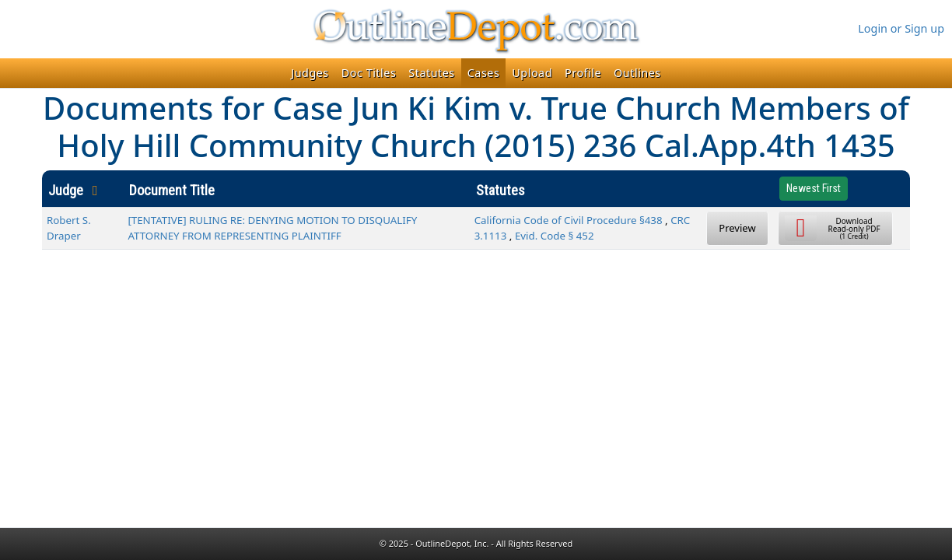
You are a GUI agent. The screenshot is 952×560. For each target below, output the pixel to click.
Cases (484, 73)
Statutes (431, 73)
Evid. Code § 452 (555, 236)
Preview (737, 228)
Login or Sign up (901, 28)
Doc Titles (369, 73)
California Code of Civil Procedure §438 (569, 220)
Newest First (814, 188)
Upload (532, 73)
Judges (310, 73)
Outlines (637, 73)
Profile (583, 73)
